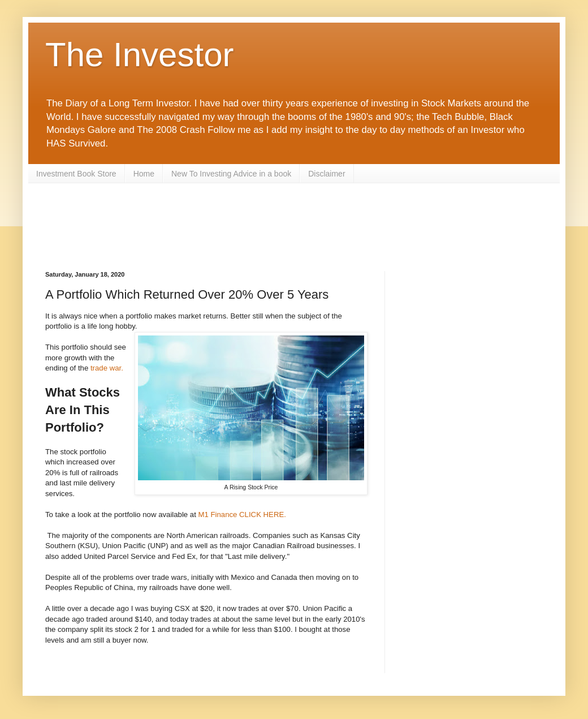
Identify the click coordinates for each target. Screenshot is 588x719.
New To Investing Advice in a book (231, 174)
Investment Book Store (76, 174)
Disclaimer (327, 174)
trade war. (107, 368)
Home (144, 174)
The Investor (140, 55)
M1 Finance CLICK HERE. (244, 515)
